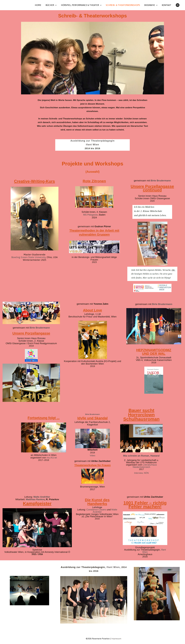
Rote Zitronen (94, 181)
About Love (93, 310)
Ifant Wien (93, 145)
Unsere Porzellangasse (31, 333)
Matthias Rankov (35, 499)
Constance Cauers (96, 510)
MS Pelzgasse (90, 215)
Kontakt (166, 5)
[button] (55, 5)
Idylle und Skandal (92, 418)
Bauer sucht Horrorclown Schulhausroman (141, 415)
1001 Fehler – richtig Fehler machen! (145, 505)
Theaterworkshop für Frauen (93, 465)
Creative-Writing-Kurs (34, 181)
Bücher (51, 5)
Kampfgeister (37, 503)
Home (38, 5)
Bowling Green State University (28, 257)
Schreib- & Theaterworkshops (123, 5)
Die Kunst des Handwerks (97, 502)
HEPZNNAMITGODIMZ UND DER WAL (154, 352)
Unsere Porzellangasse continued (152, 188)
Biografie (151, 5)
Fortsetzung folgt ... (44, 418)
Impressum (116, 639)
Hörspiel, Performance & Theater (81, 5)
